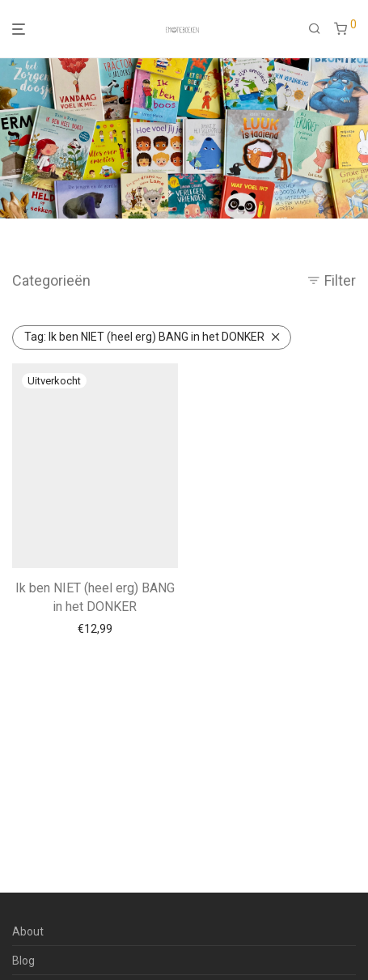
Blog (23, 961)
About (28, 931)
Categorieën (51, 280)
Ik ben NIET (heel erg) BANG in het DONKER (144, 337)
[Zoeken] (315, 29)
